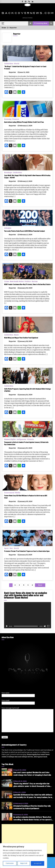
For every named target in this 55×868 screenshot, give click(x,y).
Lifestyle (8, 228)
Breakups (8, 173)
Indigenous (21, 439)
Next (40, 585)
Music (16, 335)
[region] (24, 856)
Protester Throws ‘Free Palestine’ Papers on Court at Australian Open (27, 551)
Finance (16, 119)
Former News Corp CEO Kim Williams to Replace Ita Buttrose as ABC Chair (26, 497)
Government (9, 493)
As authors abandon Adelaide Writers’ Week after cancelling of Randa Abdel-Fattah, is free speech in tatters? (33, 818)
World (17, 64)
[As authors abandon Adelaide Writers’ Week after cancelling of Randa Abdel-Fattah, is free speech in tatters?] (7, 817)
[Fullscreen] (48, 626)
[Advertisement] (27, 839)
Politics (28, 281)
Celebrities (9, 64)
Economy (8, 119)
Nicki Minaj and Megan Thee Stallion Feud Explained (21, 338)
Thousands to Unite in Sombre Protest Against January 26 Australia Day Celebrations (26, 443)
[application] (28, 615)
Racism (35, 281)
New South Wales (17, 281)
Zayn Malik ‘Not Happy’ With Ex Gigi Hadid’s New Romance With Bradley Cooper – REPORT (27, 177)
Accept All (38, 863)
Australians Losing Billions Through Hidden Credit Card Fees (24, 122)
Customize (10, 863)
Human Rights (10, 439)
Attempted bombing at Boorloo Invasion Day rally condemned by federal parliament (32, 807)
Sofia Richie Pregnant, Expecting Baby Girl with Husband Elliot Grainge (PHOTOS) (27, 390)
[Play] (7, 626)
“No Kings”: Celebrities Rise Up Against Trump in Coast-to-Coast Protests (25, 68)
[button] (30, 23)
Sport (6, 548)
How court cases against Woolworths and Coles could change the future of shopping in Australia (32, 774)
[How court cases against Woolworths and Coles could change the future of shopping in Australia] (7, 772)
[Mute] (45, 626)
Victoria (30, 439)
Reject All (24, 863)
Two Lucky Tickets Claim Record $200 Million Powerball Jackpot (25, 231)
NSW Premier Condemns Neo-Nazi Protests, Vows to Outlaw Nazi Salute (27, 284)
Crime (7, 281)
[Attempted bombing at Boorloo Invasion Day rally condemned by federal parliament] (7, 806)
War (11, 548)
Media (18, 493)
